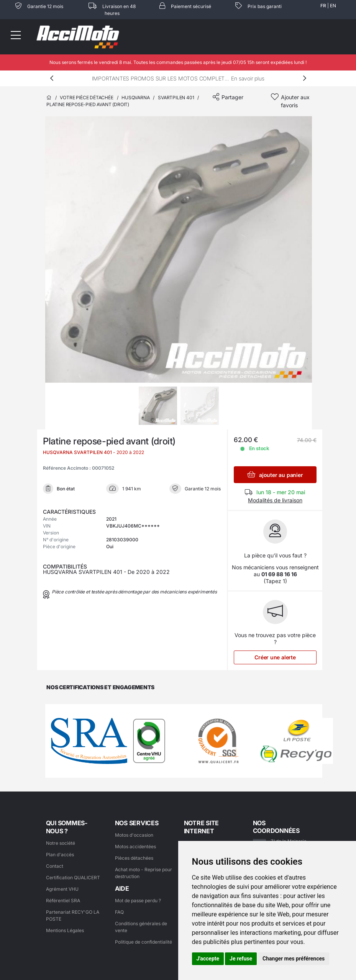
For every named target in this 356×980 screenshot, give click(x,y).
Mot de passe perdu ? (138, 901)
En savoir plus (248, 78)
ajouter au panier (275, 474)
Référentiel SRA (63, 901)
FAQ (119, 912)
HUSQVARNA (135, 98)
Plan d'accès (60, 855)
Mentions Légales (65, 930)
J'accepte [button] (208, 959)
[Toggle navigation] (15, 37)
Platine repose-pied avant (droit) (88, 104)
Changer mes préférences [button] (294, 959)
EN (333, 6)
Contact (55, 866)
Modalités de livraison (275, 500)
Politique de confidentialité (144, 942)
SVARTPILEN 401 (176, 98)
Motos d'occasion (134, 835)
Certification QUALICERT (73, 878)
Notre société (61, 843)
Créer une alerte (275, 657)
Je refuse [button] (241, 959)
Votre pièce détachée (86, 98)
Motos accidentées (135, 846)
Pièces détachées (134, 858)
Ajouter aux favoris (295, 101)
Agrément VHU (62, 889)
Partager (232, 97)
